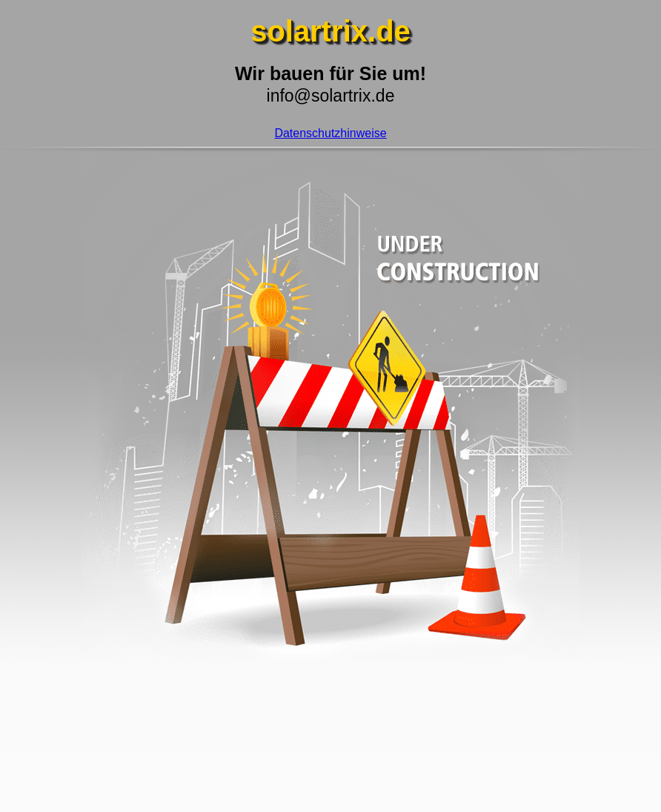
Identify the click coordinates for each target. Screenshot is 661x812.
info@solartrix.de (331, 96)
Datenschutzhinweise (330, 133)
